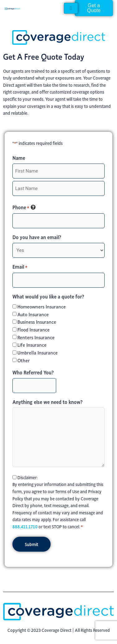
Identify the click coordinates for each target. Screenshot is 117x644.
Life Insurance (32, 344)
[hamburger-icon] (71, 8)
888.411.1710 (25, 526)
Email (20, 267)
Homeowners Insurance (42, 306)
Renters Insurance (36, 337)
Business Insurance (37, 321)
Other (24, 360)
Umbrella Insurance (38, 352)
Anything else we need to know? (47, 401)
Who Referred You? (33, 372)
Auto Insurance (33, 314)
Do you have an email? (37, 237)
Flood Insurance (34, 329)
